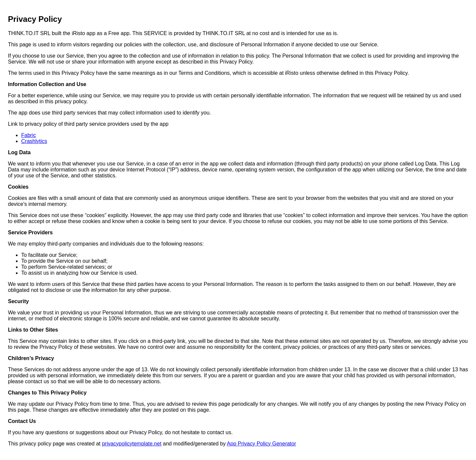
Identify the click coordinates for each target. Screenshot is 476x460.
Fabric (28, 135)
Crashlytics (34, 141)
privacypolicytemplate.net (132, 444)
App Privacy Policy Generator (262, 444)
